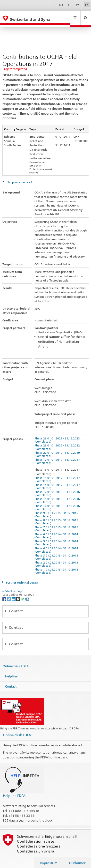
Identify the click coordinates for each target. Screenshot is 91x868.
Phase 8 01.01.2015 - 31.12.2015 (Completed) (57, 517)
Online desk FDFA (17, 730)
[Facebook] (5, 594)
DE (61, 4)
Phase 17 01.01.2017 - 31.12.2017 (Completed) (58, 457)
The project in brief (19, 177)
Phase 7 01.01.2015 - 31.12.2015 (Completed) (57, 524)
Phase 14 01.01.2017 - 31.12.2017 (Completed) (58, 482)
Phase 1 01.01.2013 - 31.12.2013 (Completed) (57, 566)
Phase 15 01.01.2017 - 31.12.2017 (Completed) (58, 475)
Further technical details (22, 578)
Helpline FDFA (14, 791)
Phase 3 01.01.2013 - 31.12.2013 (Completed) (57, 552)
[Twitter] (9, 594)
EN (87, 4)
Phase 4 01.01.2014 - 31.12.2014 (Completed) (57, 545)
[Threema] (19, 594)
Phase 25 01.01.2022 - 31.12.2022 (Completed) (58, 442)
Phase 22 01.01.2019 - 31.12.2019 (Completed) (58, 450)
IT (70, 4)
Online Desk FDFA (16, 661)
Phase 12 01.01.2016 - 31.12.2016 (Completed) (58, 489)
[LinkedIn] (14, 594)
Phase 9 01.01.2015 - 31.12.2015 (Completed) (57, 510)
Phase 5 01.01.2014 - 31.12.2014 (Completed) (57, 538)
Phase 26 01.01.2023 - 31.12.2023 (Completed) (58, 435)
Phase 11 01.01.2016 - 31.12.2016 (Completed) (58, 496)
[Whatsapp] (23, 594)
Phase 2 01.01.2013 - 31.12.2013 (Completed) (57, 559)
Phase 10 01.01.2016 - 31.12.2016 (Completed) (58, 503)
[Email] (27, 594)
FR (78, 4)
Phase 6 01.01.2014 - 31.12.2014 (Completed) (57, 531)
